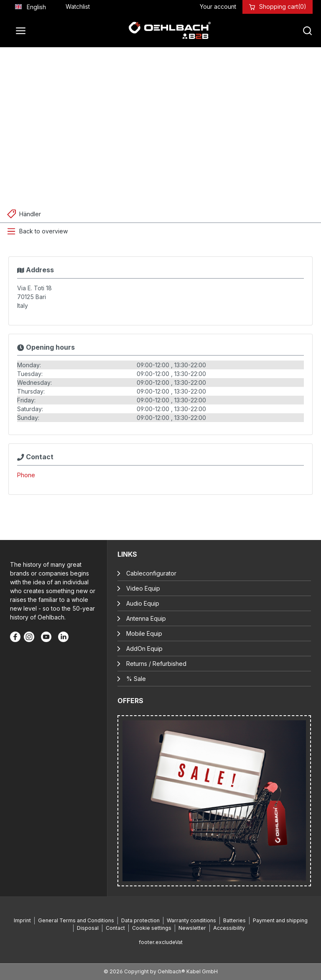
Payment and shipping (280, 920)
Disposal (88, 928)
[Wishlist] (78, 6)
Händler (30, 214)
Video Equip (143, 588)
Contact (115, 928)
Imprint (22, 920)
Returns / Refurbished (156, 664)
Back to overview (43, 231)
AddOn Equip (144, 649)
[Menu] (23, 31)
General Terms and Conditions (76, 920)
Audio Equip (143, 603)
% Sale (136, 679)
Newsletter (192, 928)
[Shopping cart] (283, 6)
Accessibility (229, 928)
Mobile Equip (144, 633)
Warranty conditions (191, 920)
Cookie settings (152, 928)
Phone (26, 475)
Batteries (234, 920)
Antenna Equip (146, 618)
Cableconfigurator (151, 573)
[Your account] (218, 6)
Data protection (140, 920)
